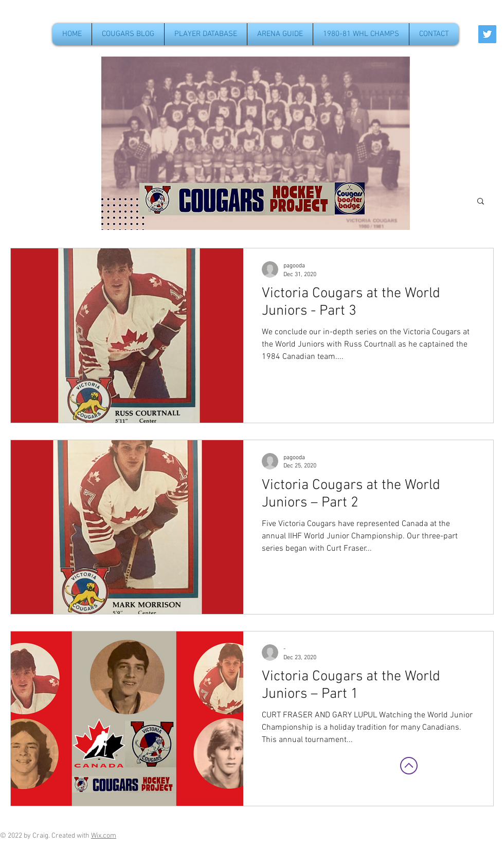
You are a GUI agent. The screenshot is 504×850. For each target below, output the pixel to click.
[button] (481, 202)
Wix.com (104, 836)
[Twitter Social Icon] (487, 34)
